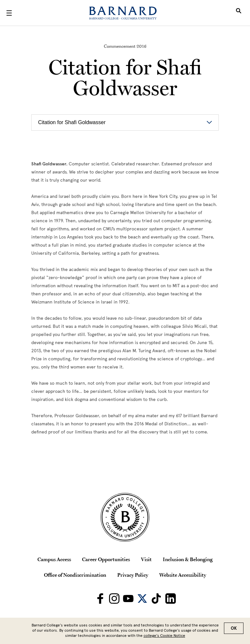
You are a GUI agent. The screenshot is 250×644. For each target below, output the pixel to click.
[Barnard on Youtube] (128, 599)
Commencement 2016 (125, 46)
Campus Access (54, 559)
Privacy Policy (133, 575)
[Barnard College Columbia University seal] (125, 517)
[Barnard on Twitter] (142, 599)
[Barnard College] (123, 13)
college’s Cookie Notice (164, 636)
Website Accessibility (183, 575)
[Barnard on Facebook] (100, 599)
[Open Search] (239, 13)
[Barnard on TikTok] (156, 599)
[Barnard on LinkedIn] (171, 599)
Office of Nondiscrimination (75, 575)
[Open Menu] (9, 13)
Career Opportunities (106, 559)
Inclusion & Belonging (188, 559)
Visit (146, 559)
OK (234, 628)
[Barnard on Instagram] (114, 599)
